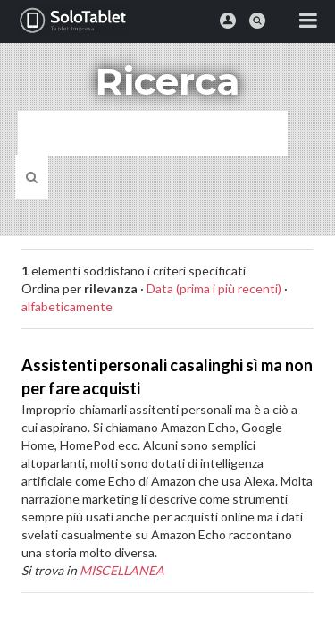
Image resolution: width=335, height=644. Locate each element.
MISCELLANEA (122, 570)
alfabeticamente (67, 306)
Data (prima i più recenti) (214, 288)
